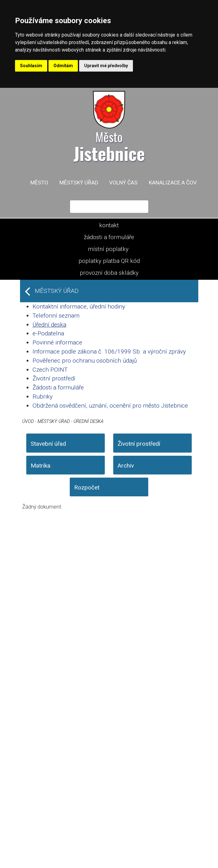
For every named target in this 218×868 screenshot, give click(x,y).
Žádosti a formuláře (58, 387)
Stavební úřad (48, 444)
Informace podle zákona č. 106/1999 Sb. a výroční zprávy (109, 351)
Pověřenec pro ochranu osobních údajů (85, 361)
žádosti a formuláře (109, 237)
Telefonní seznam (56, 316)
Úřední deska (49, 325)
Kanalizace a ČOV (173, 183)
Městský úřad (79, 183)
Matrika (41, 466)
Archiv (126, 466)
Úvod (28, 421)
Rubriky (43, 396)
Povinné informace (57, 342)
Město (39, 183)
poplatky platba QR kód (109, 261)
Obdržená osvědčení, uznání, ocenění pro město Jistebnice (110, 406)
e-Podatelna (48, 333)
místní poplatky (108, 249)
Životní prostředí (54, 378)
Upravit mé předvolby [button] (106, 66)
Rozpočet (87, 487)
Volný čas (123, 183)
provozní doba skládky (109, 273)
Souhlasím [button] (31, 66)
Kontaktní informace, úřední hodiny (79, 306)
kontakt (109, 225)
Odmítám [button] (63, 66)
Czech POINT (50, 370)
